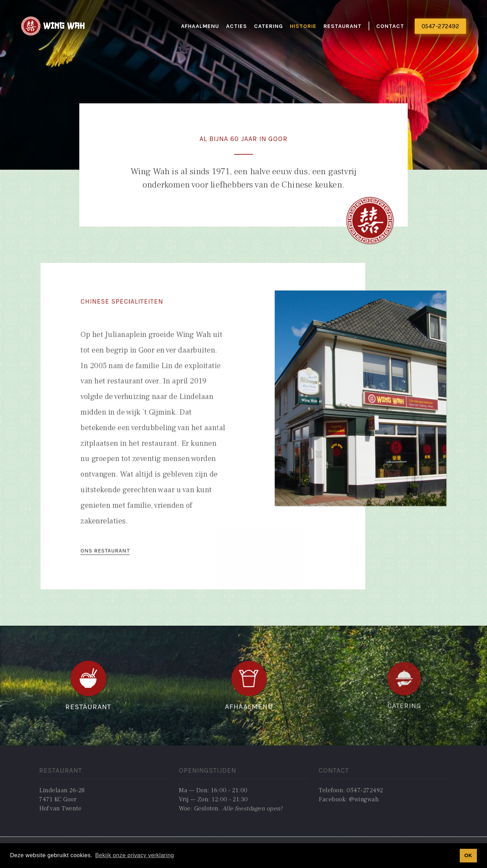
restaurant (343, 26)
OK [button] (468, 855)
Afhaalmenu (200, 26)
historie (303, 26)
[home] (53, 26)
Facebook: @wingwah (349, 799)
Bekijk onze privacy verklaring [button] (135, 855)
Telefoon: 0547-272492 (351, 790)
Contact (390, 26)
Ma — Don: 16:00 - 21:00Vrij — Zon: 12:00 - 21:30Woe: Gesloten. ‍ (231, 800)
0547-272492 (441, 26)
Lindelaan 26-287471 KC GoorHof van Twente (62, 800)
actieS (237, 26)
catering (268, 26)
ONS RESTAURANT (117, 540)
